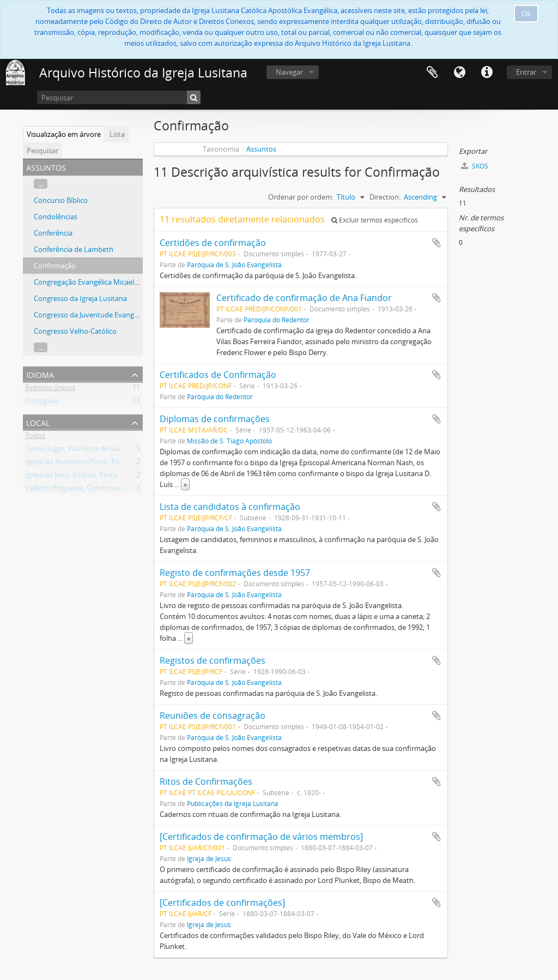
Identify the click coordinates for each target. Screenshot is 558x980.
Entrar (526, 72)
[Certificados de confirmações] (222, 903)
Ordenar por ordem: (301, 197)
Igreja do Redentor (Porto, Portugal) (83, 464)
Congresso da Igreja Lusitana (80, 298)
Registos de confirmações (213, 660)
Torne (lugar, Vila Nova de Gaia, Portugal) (91, 450)
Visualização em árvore (64, 134)
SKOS (475, 166)
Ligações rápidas (487, 73)
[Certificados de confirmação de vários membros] (261, 837)
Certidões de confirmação (213, 243)
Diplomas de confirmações (215, 419)
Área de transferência (432, 73)
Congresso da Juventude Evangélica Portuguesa (111, 315)
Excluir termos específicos (375, 220)
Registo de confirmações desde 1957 (235, 573)
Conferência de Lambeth (74, 249)
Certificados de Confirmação (218, 375)
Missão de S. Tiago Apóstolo (229, 441)
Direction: (385, 197)
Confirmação (55, 266)
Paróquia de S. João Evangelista (234, 264)
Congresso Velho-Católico (75, 331)
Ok (526, 14)
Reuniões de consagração (213, 716)
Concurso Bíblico (61, 200)
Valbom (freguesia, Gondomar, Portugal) (90, 490)
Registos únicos (50, 389)
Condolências (56, 217)
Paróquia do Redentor (277, 320)
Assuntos (261, 149)
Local (38, 422)
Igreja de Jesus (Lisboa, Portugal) (77, 477)
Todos (35, 437)
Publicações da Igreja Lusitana (233, 803)
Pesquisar (43, 151)
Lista (117, 134)
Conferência (53, 233)
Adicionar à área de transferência (436, 243)
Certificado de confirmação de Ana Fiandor (304, 298)
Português (42, 402)
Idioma (459, 73)
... (41, 184)
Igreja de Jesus (209, 858)
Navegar (289, 72)
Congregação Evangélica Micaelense (92, 282)
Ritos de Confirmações (206, 781)
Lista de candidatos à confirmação (230, 507)
